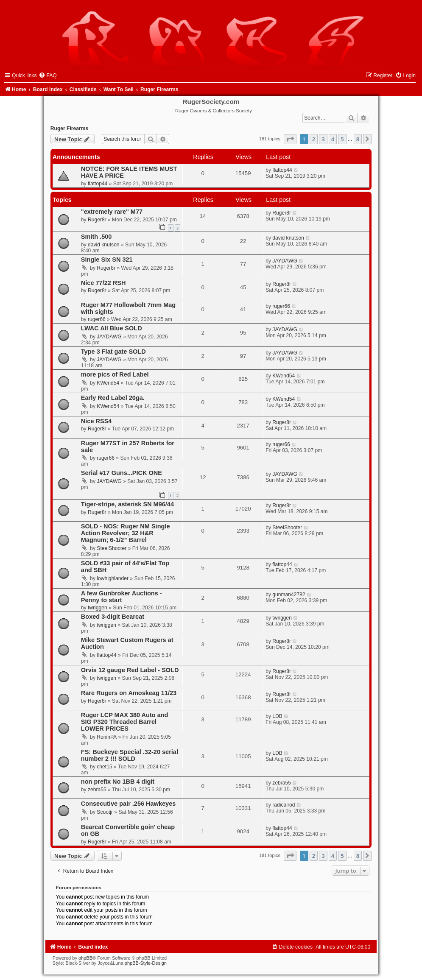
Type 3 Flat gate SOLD (113, 352)
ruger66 (97, 319)
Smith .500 (96, 237)
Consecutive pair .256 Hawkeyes (129, 804)
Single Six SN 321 (107, 260)
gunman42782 (289, 595)
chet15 (104, 767)
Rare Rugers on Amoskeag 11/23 (129, 693)
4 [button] (333, 139)
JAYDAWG (285, 261)
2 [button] (314, 139)
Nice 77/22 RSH (103, 283)
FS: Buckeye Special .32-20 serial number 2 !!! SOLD (130, 755)
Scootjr (105, 812)
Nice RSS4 (96, 421)
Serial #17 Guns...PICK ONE (122, 473)
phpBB (85, 958)
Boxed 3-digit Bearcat (113, 617)
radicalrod (284, 805)
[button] (290, 139)
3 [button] (323, 139)
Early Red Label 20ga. (113, 398)
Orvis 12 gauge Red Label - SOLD (130, 670)
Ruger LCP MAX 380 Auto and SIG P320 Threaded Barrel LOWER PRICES (125, 722)
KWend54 (108, 383)
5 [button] (342, 139)
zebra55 (97, 790)
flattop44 (98, 184)
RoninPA (107, 737)
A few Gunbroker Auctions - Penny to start (122, 597)
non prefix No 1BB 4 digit (118, 782)
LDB (277, 716)
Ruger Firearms (69, 128)
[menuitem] (48, 75)
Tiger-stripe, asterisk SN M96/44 (127, 504)
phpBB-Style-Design (146, 963)
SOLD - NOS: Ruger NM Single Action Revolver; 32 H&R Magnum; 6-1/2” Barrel (126, 533)
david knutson (104, 245)
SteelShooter (112, 548)
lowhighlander (113, 578)
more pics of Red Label (115, 374)
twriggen (98, 608)
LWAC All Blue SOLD (112, 328)
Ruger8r (97, 220)
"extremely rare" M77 (112, 212)
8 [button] (358, 139)
